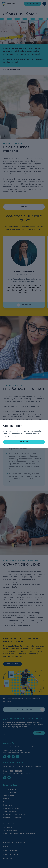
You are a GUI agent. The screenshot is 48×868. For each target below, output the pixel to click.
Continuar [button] (24, 442)
